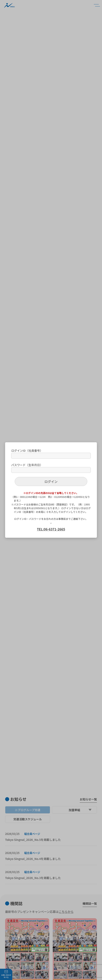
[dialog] (51, 490)
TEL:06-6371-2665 (51, 529)
